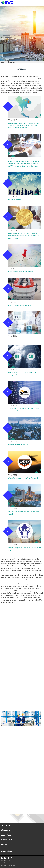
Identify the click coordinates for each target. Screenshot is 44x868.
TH (36, 3)
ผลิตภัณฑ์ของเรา (8, 835)
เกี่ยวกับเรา (6, 830)
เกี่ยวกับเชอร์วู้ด (11, 62)
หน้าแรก (3, 62)
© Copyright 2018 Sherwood (8, 865)
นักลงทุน (5, 844)
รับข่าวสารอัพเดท (8, 851)
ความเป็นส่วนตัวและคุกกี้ (7, 863)
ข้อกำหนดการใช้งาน (6, 861)
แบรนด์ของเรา (7, 840)
